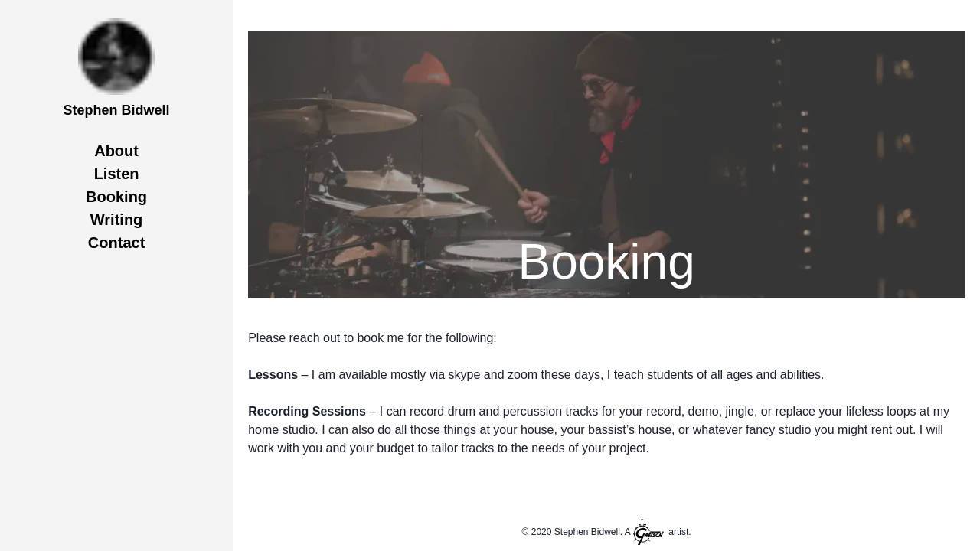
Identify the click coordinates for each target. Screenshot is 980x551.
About (116, 151)
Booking (116, 197)
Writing (117, 220)
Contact (116, 243)
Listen (117, 174)
